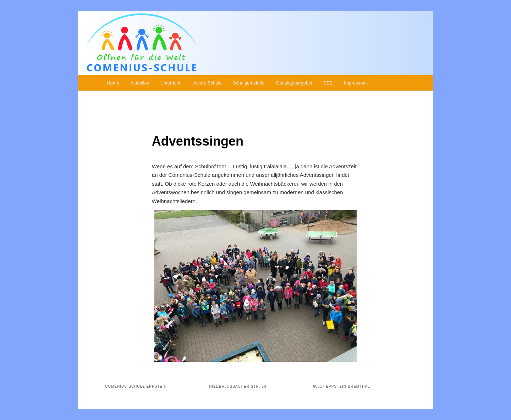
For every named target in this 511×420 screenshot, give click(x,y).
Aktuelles (140, 83)
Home (113, 83)
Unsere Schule (206, 83)
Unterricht (170, 83)
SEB (328, 83)
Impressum (355, 83)
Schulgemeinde (249, 83)
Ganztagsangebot (294, 83)
